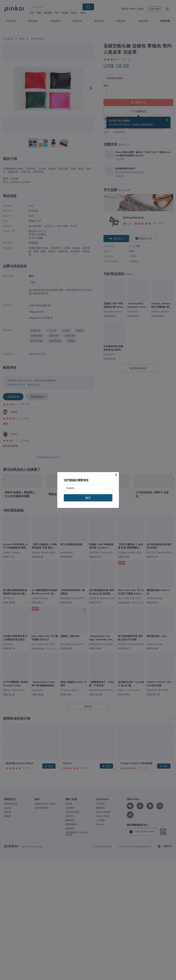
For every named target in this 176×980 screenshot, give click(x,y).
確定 (88, 498)
